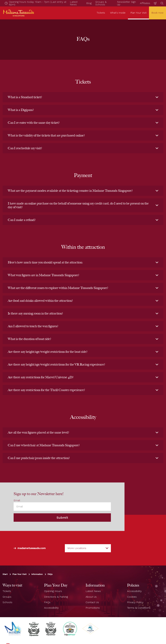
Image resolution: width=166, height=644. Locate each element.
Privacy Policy (135, 602)
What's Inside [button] (118, 13)
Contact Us (92, 602)
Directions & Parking (56, 597)
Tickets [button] (101, 13)
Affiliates (145, 3)
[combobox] (88, 548)
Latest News (93, 591)
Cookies (132, 597)
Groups (7, 597)
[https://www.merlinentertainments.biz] (13, 629)
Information (37, 574)
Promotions (93, 608)
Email (17, 500)
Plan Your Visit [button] (139, 13)
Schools (7, 602)
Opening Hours (53, 591)
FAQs (50, 574)
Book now (157, 13)
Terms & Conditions (139, 608)
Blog (89, 3)
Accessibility (51, 608)
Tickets (7, 591)
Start (5, 574)
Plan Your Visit (19, 574)
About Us (91, 597)
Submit (62, 518)
